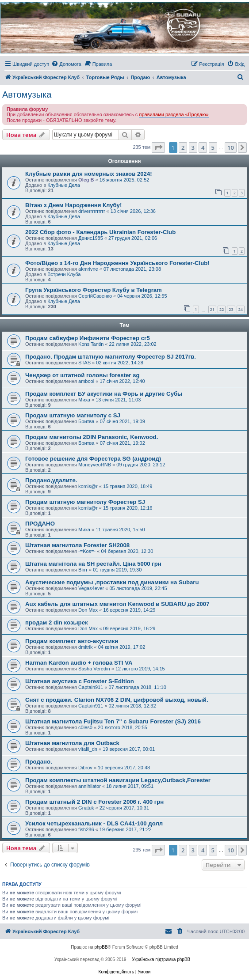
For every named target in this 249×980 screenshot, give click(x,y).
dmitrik (85, 647)
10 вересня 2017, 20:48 (124, 768)
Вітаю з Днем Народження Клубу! (73, 205)
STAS (84, 363)
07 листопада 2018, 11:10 (138, 687)
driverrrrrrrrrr (92, 211)
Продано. (39, 762)
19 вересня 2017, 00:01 (129, 749)
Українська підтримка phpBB (161, 959)
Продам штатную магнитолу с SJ (73, 415)
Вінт (83, 570)
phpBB (101, 947)
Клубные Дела (64, 185)
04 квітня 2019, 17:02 (122, 647)
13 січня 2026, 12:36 (133, 211)
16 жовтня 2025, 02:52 (124, 180)
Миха (84, 400)
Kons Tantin (91, 344)
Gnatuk (86, 808)
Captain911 (91, 687)
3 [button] (193, 148)
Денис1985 (91, 238)
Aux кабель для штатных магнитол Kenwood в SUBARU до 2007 (117, 604)
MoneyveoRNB (95, 465)
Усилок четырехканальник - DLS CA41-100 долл (94, 823)
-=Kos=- (87, 551)
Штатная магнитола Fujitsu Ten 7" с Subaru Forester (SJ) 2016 (113, 721)
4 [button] (203, 148)
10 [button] (231, 148)
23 (231, 309)
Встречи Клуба (64, 274)
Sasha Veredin (94, 669)
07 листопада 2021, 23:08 (132, 269)
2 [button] (183, 148)
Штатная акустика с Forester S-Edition (80, 681)
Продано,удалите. (51, 480)
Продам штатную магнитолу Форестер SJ (85, 502)
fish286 (86, 829)
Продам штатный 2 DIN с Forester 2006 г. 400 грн (94, 802)
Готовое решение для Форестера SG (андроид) (93, 459)
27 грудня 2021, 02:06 (133, 238)
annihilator (90, 786)
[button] (158, 148)
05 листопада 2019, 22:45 (138, 588)
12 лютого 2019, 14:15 (140, 669)
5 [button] (213, 148)
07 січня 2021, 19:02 (123, 443)
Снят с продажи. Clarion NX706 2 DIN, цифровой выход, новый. (117, 700)
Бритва (86, 421)
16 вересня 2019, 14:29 (129, 610)
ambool (86, 381)
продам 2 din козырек (57, 622)
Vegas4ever (91, 588)
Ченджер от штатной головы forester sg (82, 375)
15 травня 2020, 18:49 (128, 486)
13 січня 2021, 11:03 (118, 400)
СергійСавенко (95, 296)
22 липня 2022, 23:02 (133, 344)
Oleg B (86, 180)
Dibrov (85, 768)
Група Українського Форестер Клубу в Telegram (94, 290)
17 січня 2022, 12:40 (122, 381)
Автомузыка (27, 95)
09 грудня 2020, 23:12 (141, 465)
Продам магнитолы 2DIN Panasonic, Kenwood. (92, 437)
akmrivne (88, 269)
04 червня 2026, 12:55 (142, 296)
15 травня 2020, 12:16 (128, 508)
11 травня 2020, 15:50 (120, 530)
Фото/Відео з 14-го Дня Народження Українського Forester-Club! (117, 263)
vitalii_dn (88, 749)
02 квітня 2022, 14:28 (120, 363)
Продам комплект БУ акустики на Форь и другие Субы (104, 394)
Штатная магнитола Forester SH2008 (77, 545)
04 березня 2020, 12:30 (127, 551)
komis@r (88, 486)
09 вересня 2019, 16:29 (129, 628)
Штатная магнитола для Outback (72, 743)
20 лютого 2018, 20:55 (123, 727)
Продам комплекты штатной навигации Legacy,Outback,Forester (118, 780)
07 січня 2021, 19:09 (123, 421)
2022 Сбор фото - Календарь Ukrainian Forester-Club (100, 232)
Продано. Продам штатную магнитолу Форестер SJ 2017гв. (111, 357)
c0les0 (85, 727)
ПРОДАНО (40, 524)
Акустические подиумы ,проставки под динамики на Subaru (112, 582)
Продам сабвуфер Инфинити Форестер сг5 (88, 338)
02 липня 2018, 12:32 (132, 706)
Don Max (88, 610)
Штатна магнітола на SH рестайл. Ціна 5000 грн (93, 564)
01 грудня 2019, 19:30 (117, 570)
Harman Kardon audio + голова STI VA (79, 663)
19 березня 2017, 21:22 (126, 829)
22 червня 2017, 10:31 (124, 808)
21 (212, 309)
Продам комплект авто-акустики (72, 641)
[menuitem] (66, 64)
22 (222, 309)
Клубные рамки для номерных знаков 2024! (89, 174)
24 (241, 309)
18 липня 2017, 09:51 (130, 786)
